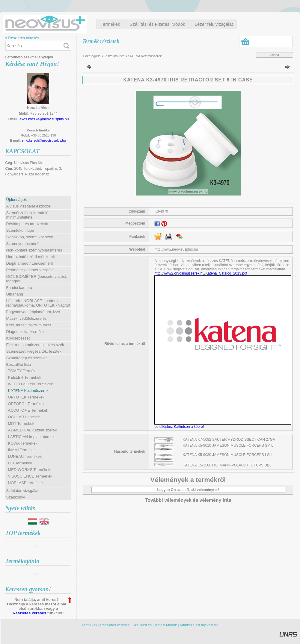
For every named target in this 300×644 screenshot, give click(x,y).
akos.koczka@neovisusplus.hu (44, 119)
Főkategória (92, 56)
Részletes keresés (29, 613)
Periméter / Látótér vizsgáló (30, 270)
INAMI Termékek (22, 450)
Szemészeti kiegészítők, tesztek (34, 351)
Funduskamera (19, 288)
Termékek (89, 625)
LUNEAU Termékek (25, 456)
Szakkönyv (16, 497)
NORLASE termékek (26, 483)
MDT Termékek (21, 423)
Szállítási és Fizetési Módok (155, 625)
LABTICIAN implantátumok (31, 437)
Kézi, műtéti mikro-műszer (29, 325)
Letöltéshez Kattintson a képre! (180, 427)
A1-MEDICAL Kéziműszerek (33, 430)
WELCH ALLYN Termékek (31, 384)
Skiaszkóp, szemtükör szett (30, 237)
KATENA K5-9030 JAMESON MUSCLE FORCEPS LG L (228, 455)
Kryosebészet (18, 338)
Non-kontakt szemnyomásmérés (34, 250)
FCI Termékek (20, 463)
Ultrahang (15, 294)
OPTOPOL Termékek (26, 404)
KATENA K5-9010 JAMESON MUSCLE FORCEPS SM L (228, 446)
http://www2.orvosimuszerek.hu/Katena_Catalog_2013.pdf (201, 273)
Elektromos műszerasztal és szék (35, 345)
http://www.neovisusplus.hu (176, 249)
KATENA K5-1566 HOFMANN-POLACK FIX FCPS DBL (227, 465)
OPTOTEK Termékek (26, 397)
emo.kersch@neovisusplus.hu (44, 140)
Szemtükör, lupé (20, 230)
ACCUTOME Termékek (28, 410)
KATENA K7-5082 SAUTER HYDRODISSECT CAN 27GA (229, 440)
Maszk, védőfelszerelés (27, 318)
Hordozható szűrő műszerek (31, 257)
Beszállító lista (114, 56)
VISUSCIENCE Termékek (30, 476)
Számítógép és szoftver (27, 358)
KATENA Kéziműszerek (28, 391)
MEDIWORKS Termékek (29, 470)
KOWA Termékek (23, 443)
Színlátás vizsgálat (22, 491)
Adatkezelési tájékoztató (199, 625)
